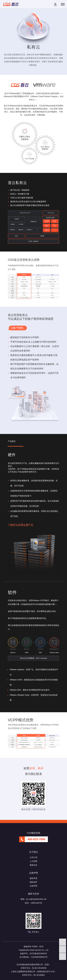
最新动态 (33, 865)
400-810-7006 (36, 839)
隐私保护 (33, 882)
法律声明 (33, 886)
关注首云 (33, 932)
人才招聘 (33, 861)
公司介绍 (33, 857)
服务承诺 (33, 878)
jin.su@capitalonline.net (36, 899)
